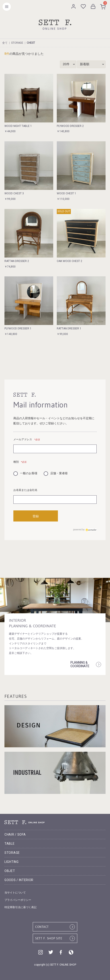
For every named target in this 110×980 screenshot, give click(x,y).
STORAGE (17, 43)
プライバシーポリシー (18, 900)
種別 (20, 462)
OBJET (10, 871)
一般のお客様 (25, 473)
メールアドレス (27, 439)
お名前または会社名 (25, 490)
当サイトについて (15, 893)
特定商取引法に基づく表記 (20, 907)
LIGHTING (12, 862)
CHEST (31, 43)
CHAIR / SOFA (15, 834)
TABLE (10, 844)
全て (5, 43)
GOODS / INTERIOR (19, 880)
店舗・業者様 (56, 473)
